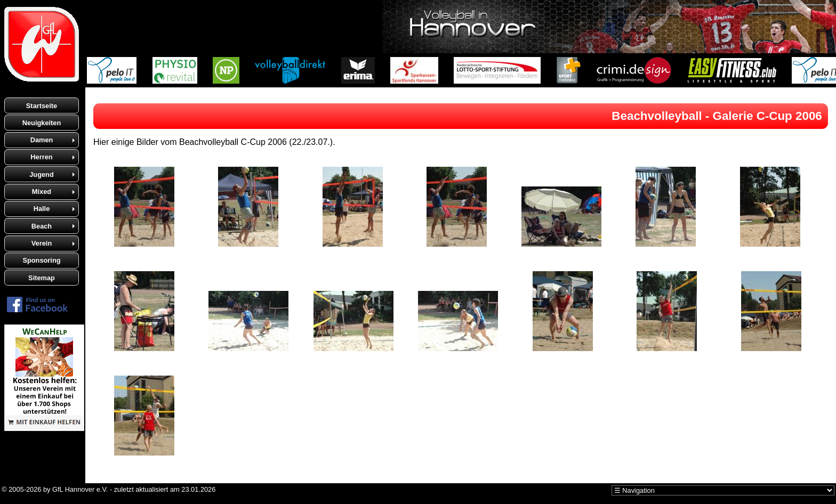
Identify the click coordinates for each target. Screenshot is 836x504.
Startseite (42, 106)
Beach (42, 226)
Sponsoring (41, 260)
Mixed (42, 192)
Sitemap (42, 278)
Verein (42, 243)
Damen (42, 140)
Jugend (42, 174)
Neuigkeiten (42, 123)
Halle (42, 209)
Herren (41, 157)
